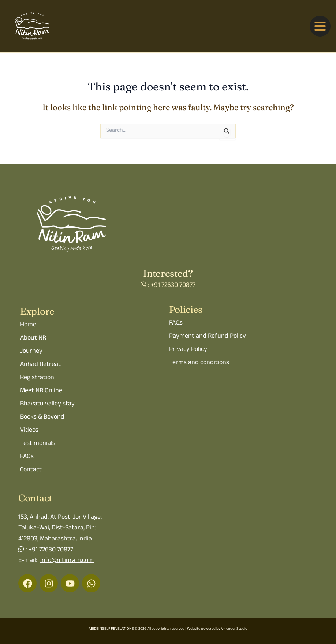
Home (28, 325)
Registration (37, 378)
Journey (31, 352)
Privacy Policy (188, 350)
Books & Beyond (42, 418)
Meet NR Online (41, 391)
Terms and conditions (199, 363)
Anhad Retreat (40, 365)
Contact (31, 470)
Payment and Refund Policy (208, 337)
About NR (33, 338)
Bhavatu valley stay (47, 404)
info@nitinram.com (67, 561)
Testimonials (38, 444)
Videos (29, 431)
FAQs (27, 457)
